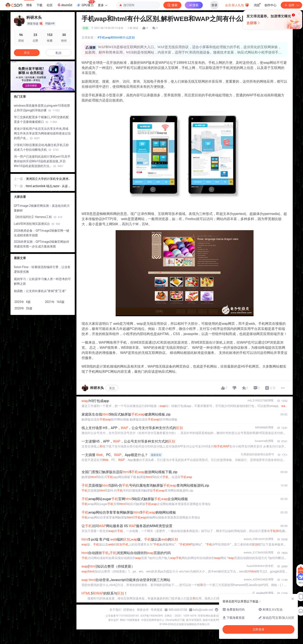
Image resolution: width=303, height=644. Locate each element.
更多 (103, 5)
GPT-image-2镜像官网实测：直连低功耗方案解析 (42, 208)
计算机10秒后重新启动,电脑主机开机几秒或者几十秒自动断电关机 (41, 147)
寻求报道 (157, 610)
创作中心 (270, 5)
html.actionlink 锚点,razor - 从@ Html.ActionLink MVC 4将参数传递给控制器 (48, 186)
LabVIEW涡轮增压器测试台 (37, 224)
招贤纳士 (129, 610)
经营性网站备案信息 (209, 616)
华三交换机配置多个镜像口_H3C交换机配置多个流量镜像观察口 (41, 119)
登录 (214, 5)
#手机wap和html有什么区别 (116, 37)
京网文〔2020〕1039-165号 (181, 616)
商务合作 (143, 610)
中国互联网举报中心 (153, 620)
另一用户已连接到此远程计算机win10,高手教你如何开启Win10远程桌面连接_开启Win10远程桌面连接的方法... (42, 161)
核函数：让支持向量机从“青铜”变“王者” (40, 291)
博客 (29, 5)
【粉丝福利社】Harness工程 (38, 217)
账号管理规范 (194, 620)
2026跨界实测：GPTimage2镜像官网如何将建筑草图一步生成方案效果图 (42, 244)
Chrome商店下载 (175, 620)
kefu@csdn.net (203, 610)
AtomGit (65, 5)
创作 (291, 5)
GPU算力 (86, 4)
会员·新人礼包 (237, 5)
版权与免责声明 (212, 620)
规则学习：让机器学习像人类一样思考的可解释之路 (42, 281)
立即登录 (183, 41)
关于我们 (115, 610)
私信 (58, 53)
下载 (39, 5)
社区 (50, 5)
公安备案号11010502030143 (122, 616)
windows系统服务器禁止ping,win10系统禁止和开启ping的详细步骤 (42, 108)
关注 (112, 388)
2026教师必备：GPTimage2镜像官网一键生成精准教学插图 (42, 233)
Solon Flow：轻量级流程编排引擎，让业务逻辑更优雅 (42, 269)
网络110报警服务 (130, 620)
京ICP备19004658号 (152, 616)
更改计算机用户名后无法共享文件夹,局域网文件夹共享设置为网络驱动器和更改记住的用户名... (42, 133)
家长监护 (113, 620)
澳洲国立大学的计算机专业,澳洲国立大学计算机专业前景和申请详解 (48, 179)
